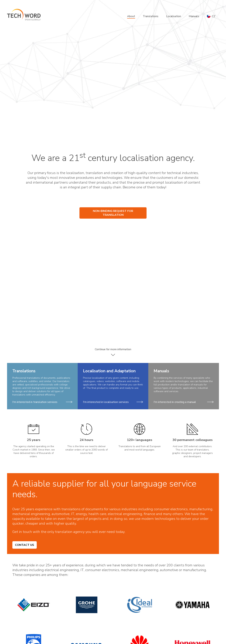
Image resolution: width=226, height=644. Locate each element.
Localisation (174, 16)
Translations (151, 16)
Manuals (194, 16)
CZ (211, 16)
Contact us (25, 545)
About (131, 16)
